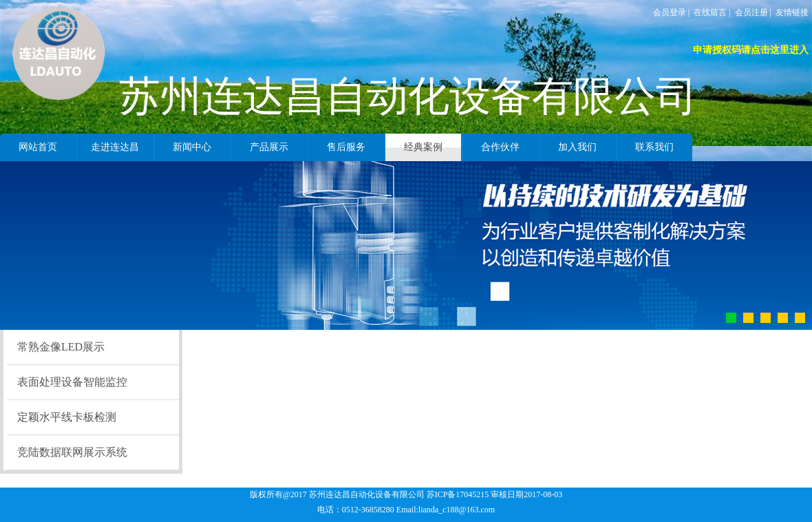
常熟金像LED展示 (61, 347)
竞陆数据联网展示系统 (72, 452)
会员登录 (670, 12)
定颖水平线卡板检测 (67, 417)
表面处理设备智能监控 (72, 382)
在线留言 (710, 12)
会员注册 (751, 12)
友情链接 (792, 12)
